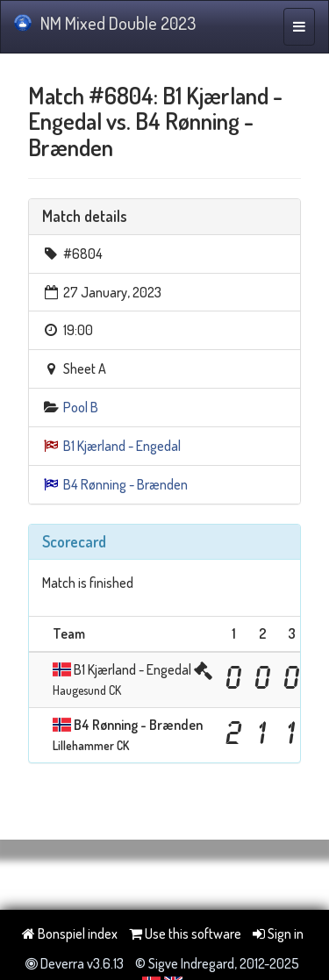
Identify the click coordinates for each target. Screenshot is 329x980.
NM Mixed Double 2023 (105, 23)
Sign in (278, 934)
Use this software (185, 934)
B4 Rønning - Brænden (125, 484)
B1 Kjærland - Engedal (122, 446)
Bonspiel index (70, 934)
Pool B (81, 407)
